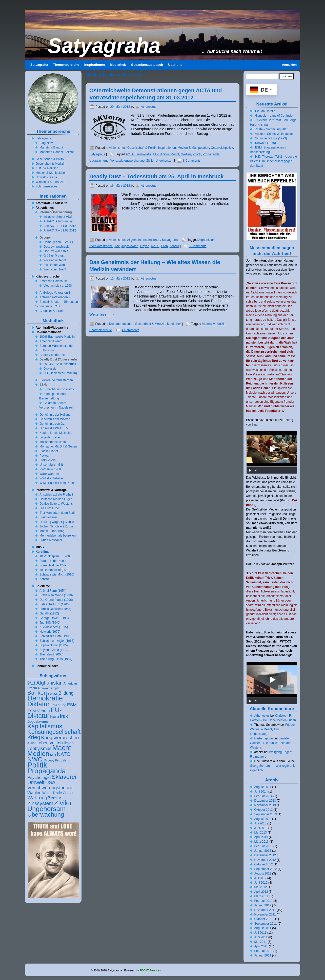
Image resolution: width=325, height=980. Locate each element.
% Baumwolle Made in (57, 337)
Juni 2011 (261, 937)
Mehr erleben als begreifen (58, 536)
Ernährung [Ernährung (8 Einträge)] (58, 705)
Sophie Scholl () (54, 645)
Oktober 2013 (264, 810)
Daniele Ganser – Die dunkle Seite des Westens (271, 743)
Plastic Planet (49, 451)
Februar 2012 (263, 901)
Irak (117, 246)
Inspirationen (95, 65)
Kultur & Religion (47, 168)
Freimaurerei (48, 517)
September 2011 (266, 924)
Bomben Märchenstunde (56, 346)
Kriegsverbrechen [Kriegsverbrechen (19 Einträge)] (60, 738)
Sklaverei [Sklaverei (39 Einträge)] (64, 777)
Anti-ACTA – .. (60, 226)
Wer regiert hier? (55, 269)
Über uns (175, 65)
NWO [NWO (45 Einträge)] (35, 759)
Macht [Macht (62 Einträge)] (62, 748)
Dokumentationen (121, 324)
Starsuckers (47, 460)
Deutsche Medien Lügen (56, 499)
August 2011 (263, 928)
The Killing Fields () (56, 659)
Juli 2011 (260, 933)
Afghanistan (206, 240)
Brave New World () (56, 595)
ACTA (130, 154)
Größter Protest (54, 256)
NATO (155, 246)
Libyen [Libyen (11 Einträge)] (68, 743)
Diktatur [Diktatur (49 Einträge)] (38, 704)
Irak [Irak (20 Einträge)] (64, 716)
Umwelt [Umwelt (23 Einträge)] (36, 782)
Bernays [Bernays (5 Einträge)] (53, 694)
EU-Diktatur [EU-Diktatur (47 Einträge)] (44, 713)
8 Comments (192, 161)
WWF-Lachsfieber (52, 478)
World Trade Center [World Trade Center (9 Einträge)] (58, 793)
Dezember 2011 (265, 910)
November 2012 (265, 860)
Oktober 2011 (264, 919)
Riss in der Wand (55, 265)
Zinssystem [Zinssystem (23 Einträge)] (40, 803)
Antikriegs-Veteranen (55, 293)
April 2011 (261, 946)
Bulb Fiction (47, 350)
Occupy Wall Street (56, 251)
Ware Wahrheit (49, 474)
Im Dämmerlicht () (55, 570)
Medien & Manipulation (193, 148)
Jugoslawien (130, 246)
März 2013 (262, 842)
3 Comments (198, 246)
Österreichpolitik (222, 148)
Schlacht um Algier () (57, 641)
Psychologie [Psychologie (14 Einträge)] (39, 777)
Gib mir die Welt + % (54, 428)
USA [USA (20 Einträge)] (50, 782)
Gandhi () (49, 613)
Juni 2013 (261, 828)
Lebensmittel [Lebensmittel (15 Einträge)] (49, 743)
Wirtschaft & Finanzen (50, 182)
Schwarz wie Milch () (57, 574)
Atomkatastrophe (101, 246)
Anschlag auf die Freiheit (56, 495)
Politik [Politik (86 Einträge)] (37, 765)
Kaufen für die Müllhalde (56, 433)
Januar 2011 (263, 955)
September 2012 (266, 869)
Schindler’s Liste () (55, 636)
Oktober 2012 (264, 864)
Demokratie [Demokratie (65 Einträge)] (45, 698)
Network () (50, 632)
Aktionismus (117, 148)
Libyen (145, 246)
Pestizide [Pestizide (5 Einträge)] (61, 760)
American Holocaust (53, 281)
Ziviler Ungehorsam (160, 161)
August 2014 (263, 787)
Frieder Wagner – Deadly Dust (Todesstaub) (273, 729)
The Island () (51, 654)
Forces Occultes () (55, 609)
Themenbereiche (66, 65)
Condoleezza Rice (52, 311)
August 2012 (263, 874)
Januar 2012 (263, 905)
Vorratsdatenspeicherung (127, 161)
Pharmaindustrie (101, 330)
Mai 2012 (261, 887)
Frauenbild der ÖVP (53, 565)
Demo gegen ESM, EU (59, 242)
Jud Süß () (50, 623)
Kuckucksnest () (54, 627)
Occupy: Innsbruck (56, 247)
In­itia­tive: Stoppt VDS (58, 217)
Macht (175, 154)
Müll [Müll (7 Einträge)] (53, 755)
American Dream (51, 341)
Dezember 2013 (265, 801)
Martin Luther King (52, 531)
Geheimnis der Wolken (55, 419)
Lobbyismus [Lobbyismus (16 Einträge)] (39, 749)
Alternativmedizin (214, 324)
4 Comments (130, 330)
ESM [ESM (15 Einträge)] (72, 705)
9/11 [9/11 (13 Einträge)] (31, 683)
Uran (164, 246)
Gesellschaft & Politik (142, 148)
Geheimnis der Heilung (55, 415)
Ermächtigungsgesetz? (59, 389)
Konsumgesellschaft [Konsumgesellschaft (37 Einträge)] (54, 732)
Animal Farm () (53, 591)
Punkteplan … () (56, 556)
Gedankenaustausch (147, 65)
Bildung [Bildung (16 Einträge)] (66, 693)
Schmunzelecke (46, 186)
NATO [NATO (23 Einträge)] (64, 754)
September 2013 (266, 814)
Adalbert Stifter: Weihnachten (275, 134)
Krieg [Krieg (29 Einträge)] (34, 737)
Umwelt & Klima (46, 177)
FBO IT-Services (150, 970)
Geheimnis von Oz (52, 424)
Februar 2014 (263, 796)
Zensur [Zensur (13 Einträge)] (55, 798)
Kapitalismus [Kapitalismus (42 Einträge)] (45, 726)
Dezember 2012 (265, 855)
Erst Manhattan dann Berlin (58, 513)
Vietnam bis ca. (58, 286)
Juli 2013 (260, 823)
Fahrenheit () (55, 604)
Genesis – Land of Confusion (275, 116)
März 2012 (262, 896)
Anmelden (289, 65)
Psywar (44, 456)
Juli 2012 (260, 878)
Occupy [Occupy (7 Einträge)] (49, 760)
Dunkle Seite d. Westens (56, 504)
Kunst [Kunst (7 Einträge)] (31, 743)
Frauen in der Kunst (53, 561)
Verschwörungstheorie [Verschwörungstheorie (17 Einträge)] (50, 788)
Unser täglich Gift (51, 465)
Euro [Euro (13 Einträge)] (55, 717)
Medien (186, 154)
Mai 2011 (261, 942)
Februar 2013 (263, 846)
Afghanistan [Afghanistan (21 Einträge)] (50, 683)
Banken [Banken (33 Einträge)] (37, 693)
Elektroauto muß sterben (56, 380)
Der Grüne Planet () (56, 600)
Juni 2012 (261, 883)
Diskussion (51, 369)
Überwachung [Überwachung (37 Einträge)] (46, 815)
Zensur (174, 246)
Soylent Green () (54, 650)
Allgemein (134, 240)
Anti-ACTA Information (59, 221)
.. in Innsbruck (60, 364)
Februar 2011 (263, 951)
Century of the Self (52, 355)
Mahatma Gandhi (51, 147)
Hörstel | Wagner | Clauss (57, 522)
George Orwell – (54, 618)
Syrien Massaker (51, 540)
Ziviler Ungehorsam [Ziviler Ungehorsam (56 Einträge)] (50, 806)
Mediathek (118, 65)
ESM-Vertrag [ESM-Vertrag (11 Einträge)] (39, 711)
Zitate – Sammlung (272, 129)
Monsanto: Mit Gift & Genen (58, 446)
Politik (197, 154)
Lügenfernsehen (50, 437)
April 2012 (261, 892)
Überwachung (99, 161)
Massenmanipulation (53, 442)
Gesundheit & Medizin (150, 324)
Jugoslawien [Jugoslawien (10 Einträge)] (38, 721)
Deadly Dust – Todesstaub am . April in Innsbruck (156, 176)
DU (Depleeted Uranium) (60, 373)
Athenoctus (148, 107)
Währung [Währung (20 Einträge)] (37, 798)
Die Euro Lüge (49, 508)
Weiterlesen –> (101, 314)
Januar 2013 (263, 851)
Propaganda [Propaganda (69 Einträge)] (47, 771)
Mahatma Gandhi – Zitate (57, 152)
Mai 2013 (261, 833)
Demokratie (143, 154)
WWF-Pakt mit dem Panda (57, 483)
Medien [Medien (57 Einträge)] (38, 754)
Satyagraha (104, 46)
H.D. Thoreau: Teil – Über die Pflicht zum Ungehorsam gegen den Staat (273, 161)
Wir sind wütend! (55, 260)
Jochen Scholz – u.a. (57, 526)
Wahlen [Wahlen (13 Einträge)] (34, 793)
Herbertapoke (264, 738)
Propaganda (211, 154)
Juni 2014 (261, 792)
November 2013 (265, 805)
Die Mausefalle (265, 111)
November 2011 (265, 914)
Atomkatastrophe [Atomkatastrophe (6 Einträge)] (49, 688)
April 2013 (261, 837)
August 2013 (263, 819)
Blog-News (47, 143)
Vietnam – (50, 469)
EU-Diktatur (161, 154)
